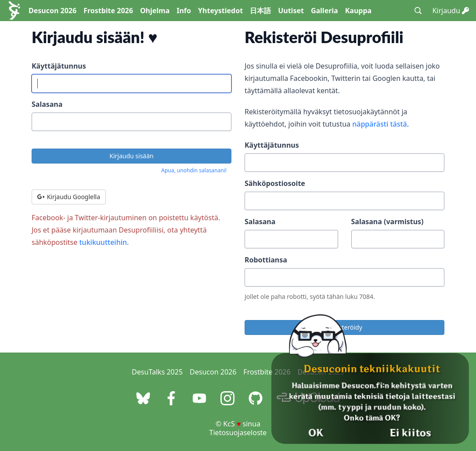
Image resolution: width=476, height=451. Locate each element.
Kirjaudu (451, 11)
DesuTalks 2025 (157, 372)
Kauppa (358, 11)
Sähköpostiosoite (275, 183)
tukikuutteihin (103, 242)
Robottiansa (266, 260)
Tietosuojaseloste (238, 433)
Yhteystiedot (220, 11)
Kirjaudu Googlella (69, 197)
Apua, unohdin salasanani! (194, 170)
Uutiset (291, 11)
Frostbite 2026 (108, 11)
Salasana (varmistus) (388, 222)
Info (184, 11)
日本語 (260, 11)
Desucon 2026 (52, 11)
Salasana (47, 104)
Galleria (325, 11)
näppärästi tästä (380, 124)
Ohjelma (155, 11)
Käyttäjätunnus (59, 66)
